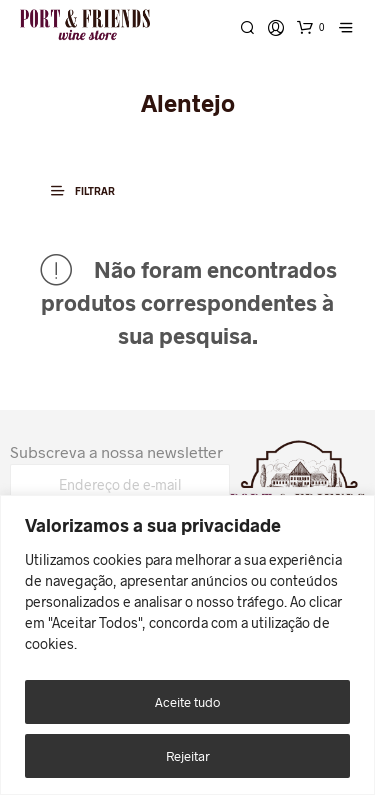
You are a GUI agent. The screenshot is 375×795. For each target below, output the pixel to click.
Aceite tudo (187, 702)
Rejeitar (188, 756)
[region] (187, 645)
